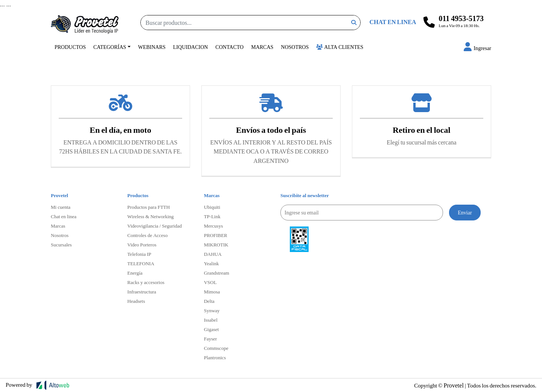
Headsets (136, 301)
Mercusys (214, 226)
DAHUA (213, 254)
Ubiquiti (212, 207)
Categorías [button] (110, 47)
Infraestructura (142, 292)
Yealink (212, 263)
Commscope (216, 348)
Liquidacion (191, 47)
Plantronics (215, 357)
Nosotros (295, 47)
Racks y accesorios (146, 282)
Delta (209, 301)
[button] (477, 48)
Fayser (211, 339)
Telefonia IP (139, 254)
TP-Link (212, 216)
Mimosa (212, 292)
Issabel (211, 320)
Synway (212, 310)
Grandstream (217, 273)
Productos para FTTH (148, 207)
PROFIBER (216, 235)
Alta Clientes (340, 47)
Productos (70, 47)
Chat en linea (64, 216)
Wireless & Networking (150, 216)
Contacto (229, 47)
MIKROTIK (216, 245)
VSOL (210, 282)
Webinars (152, 47)
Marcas (262, 47)
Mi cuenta (61, 207)
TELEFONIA (141, 263)
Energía (135, 273)
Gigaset (212, 329)
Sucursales (61, 245)
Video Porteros (142, 245)
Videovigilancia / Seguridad (155, 226)
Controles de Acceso (147, 235)
